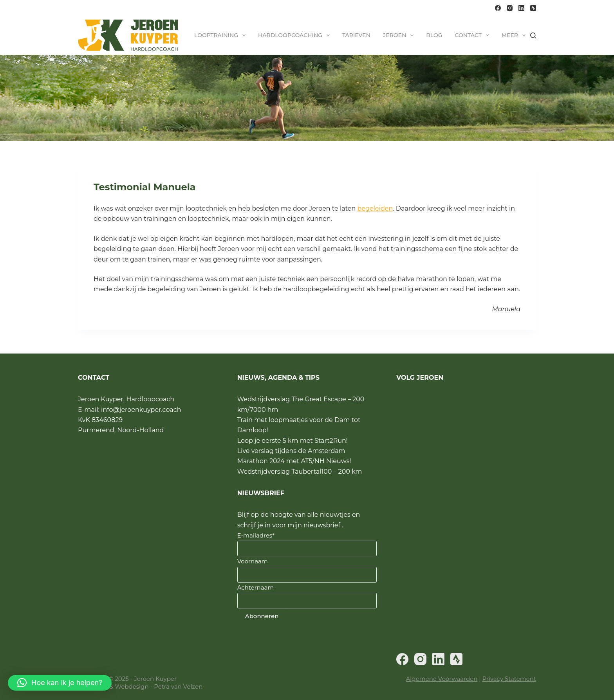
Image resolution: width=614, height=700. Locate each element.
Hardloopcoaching (295, 35)
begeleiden (375, 208)
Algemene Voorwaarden (442, 679)
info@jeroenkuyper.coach (141, 410)
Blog (434, 35)
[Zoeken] (533, 35)
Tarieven (356, 35)
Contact (473, 35)
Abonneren (262, 616)
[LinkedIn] (521, 8)
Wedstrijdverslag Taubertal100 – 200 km (300, 472)
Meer (515, 35)
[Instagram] (510, 8)
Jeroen (400, 35)
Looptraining (221, 35)
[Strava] (533, 8)
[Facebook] (498, 8)
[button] (60, 683)
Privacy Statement (509, 679)
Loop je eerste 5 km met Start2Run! (293, 441)
